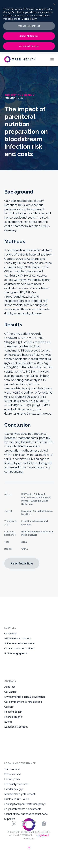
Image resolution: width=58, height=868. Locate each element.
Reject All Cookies (29, 36)
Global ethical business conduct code (26, 770)
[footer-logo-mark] (29, 811)
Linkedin (24, 824)
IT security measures (16, 740)
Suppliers (10, 775)
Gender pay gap (14, 745)
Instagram (34, 824)
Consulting (10, 640)
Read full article (22, 563)
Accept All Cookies (29, 46)
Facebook (44, 824)
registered (43, 835)
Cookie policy (12, 735)
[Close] (54, 4)
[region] (29, 26)
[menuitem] (52, 59)
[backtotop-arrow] (29, 848)
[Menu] (52, 59)
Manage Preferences (29, 26)
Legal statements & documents (23, 765)
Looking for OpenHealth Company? (25, 760)
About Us (10, 703)
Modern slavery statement (20, 750)
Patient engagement (16, 659)
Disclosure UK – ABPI (17, 755)
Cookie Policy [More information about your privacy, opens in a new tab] (29, 19)
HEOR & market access (18, 644)
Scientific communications (19, 649)
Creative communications (19, 654)
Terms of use (12, 725)
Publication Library (18, 95)
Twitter (14, 824)
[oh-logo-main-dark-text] (20, 59)
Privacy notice (13, 730)
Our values (10, 708)
